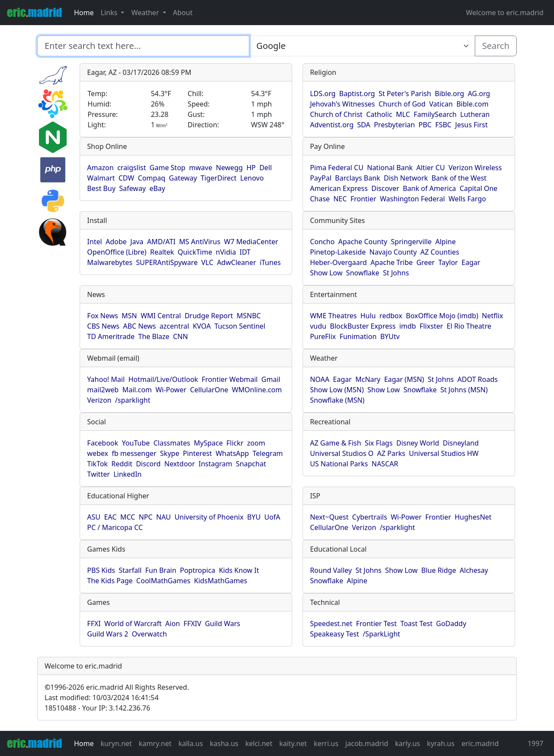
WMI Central (161, 316)
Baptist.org (357, 94)
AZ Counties (440, 252)
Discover (385, 188)
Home (84, 13)
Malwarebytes (110, 262)
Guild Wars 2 (108, 634)
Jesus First (472, 125)
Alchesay (474, 570)
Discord (148, 464)
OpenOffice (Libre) (117, 252)
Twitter (98, 474)
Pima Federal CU (337, 168)
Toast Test (416, 624)
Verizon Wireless (475, 168)
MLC (403, 114)
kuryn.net (116, 743)
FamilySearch (435, 114)
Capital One (479, 188)
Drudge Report (209, 316)
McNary (368, 379)
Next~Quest (329, 517)
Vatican (441, 104)
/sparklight (133, 400)
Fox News (102, 316)
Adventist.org (332, 125)
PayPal (321, 178)
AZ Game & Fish (335, 443)
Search (496, 46)
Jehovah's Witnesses (342, 104)
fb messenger (134, 453)
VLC (207, 262)
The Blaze (154, 336)
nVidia (226, 252)
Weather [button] (146, 13)
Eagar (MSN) (404, 379)
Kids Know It (239, 570)
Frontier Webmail (230, 379)
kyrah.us (441, 743)
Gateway (183, 178)
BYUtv (390, 336)
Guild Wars (222, 624)
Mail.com (137, 390)
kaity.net (293, 743)
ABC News (139, 326)
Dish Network (406, 178)
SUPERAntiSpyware (167, 262)
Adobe (116, 242)
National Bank (390, 168)
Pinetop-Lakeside (338, 252)
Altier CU (431, 168)
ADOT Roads (478, 379)
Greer (426, 262)
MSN (129, 316)
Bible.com (472, 104)
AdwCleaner (236, 262)
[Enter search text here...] (362, 46)
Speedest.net (331, 624)
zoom (256, 443)
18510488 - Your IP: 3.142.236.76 (97, 708)
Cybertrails (370, 517)
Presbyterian (395, 125)
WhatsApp (232, 453)
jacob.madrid (367, 743)
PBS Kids (101, 570)
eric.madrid (480, 743)
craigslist (132, 168)
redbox (391, 316)
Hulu (368, 316)
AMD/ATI (161, 242)
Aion (173, 624)
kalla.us (191, 743)
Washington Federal (412, 199)
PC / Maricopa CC (115, 527)
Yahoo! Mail (106, 379)
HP (251, 168)
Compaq (152, 178)
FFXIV (192, 624)
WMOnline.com (257, 390)
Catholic (379, 114)
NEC (340, 199)
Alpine (446, 242)
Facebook (103, 443)
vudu (318, 326)
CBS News (103, 326)
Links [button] (110, 13)
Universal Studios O (342, 453)
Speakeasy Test (334, 634)
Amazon (100, 168)
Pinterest (198, 453)
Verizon (99, 400)
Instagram (216, 464)
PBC (425, 125)
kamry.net (155, 743)
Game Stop (168, 168)
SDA (364, 125)
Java (137, 242)
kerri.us (326, 743)
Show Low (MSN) (337, 390)
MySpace (208, 443)
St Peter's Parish (405, 94)
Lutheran (475, 114)
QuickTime (195, 252)
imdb (407, 326)
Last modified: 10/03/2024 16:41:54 (101, 698)
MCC (128, 517)
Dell (266, 168)
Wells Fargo (467, 199)
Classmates (172, 443)
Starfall (130, 570)
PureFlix (323, 336)
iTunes (270, 262)
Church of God (402, 104)
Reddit (122, 464)
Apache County (362, 242)
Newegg (229, 168)
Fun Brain (161, 570)
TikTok (97, 464)
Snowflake (363, 273)
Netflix (492, 316)
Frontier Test (376, 624)
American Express (339, 188)
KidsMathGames (221, 581)
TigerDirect (218, 178)
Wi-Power (171, 390)
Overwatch (150, 634)
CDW (127, 178)
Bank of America (430, 188)
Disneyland (461, 443)
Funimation (358, 336)
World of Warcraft (133, 624)
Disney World (417, 443)
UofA (272, 517)
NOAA (320, 379)
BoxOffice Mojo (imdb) (442, 316)
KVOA (202, 326)
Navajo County (393, 252)
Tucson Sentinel (240, 326)
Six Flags (379, 443)
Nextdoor (179, 464)
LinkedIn (127, 474)
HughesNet (473, 517)
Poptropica (198, 570)
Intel (94, 242)
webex (98, 453)
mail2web (103, 390)
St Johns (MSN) (464, 390)
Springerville (411, 242)
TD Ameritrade (111, 336)
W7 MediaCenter (251, 242)
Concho (322, 242)
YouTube (136, 443)
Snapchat (251, 464)
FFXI (94, 624)
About (183, 13)
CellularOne (209, 390)
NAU (164, 517)
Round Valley (331, 570)
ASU (94, 517)
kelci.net (259, 743)
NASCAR (385, 464)
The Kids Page (110, 581)
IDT (245, 252)
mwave (201, 168)
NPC (145, 517)
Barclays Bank (358, 178)
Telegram (268, 453)
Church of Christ (336, 114)
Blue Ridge (438, 570)
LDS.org (323, 94)
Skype (170, 453)
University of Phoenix (209, 517)
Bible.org (450, 94)
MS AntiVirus (200, 242)
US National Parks (339, 464)
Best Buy (101, 188)
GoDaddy (451, 624)
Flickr (235, 443)
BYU (254, 517)
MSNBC (249, 316)
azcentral (174, 326)
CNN (180, 336)
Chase (320, 199)
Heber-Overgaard (338, 262)
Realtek (162, 252)
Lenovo (252, 178)
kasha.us (224, 743)
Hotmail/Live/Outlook (163, 379)
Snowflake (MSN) (337, 400)
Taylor (448, 262)
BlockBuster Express (363, 326)
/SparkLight (382, 634)
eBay (157, 188)
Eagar (471, 262)
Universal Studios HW (444, 453)
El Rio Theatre (469, 326)
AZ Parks (391, 453)
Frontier (364, 199)
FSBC (444, 125)
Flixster (432, 326)
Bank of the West (459, 178)
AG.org (479, 94)
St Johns (396, 273)
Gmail (271, 379)
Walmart (101, 178)
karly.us (408, 743)
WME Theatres (333, 316)
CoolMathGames (163, 581)
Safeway (132, 188)
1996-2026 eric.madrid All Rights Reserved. (117, 687)
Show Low (326, 273)
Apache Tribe (392, 262)
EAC (110, 517)
